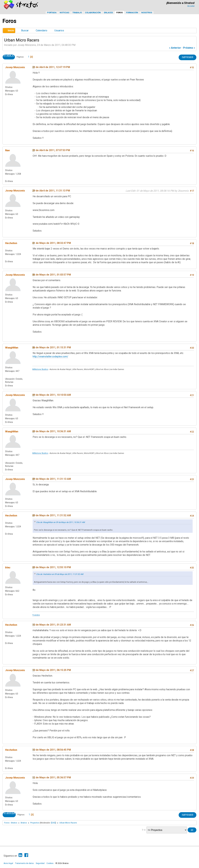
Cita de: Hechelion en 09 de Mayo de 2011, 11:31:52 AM (60, 574)
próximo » (189, 48)
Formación (132, 13)
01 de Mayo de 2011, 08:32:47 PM (52, 243)
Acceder (191, 6)
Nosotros (147, 13)
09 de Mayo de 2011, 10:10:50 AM (52, 395)
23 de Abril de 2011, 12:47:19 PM (51, 67)
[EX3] (53, 823)
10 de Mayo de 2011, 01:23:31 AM (52, 625)
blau (8, 567)
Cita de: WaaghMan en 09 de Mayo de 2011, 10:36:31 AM (61, 522)
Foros (119, 13)
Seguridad (40, 863)
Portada (52, 13)
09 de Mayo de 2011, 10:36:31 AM (52, 431)
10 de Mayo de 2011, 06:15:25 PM (52, 670)
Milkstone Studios (40, 369)
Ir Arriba (9, 813)
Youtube (36, 615)
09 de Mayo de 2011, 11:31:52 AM (52, 515)
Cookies (50, 863)
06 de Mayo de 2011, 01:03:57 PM (52, 275)
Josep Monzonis (15, 67)
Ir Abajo (9, 56)
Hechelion (11, 243)
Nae (7, 150)
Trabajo (77, 13)
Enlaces (108, 13)
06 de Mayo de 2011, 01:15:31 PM (52, 347)
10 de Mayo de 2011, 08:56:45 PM (52, 750)
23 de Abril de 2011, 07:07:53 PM (51, 150)
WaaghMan (12, 348)
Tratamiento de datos (24, 863)
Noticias (64, 13)
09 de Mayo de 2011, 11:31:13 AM (52, 479)
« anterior (175, 48)
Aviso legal (8, 863)
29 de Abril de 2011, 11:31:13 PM (51, 191)
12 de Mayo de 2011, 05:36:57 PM (52, 777)
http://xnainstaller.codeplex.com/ (50, 357)
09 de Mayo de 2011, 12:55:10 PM (52, 567)
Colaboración (93, 13)
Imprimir (187, 57)
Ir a (144, 830)
